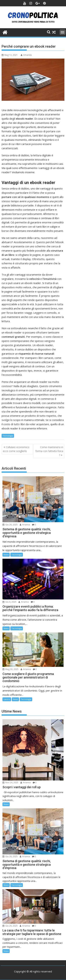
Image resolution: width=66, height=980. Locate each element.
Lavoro (7, 699)
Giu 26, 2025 (10, 525)
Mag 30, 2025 (10, 669)
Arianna (25, 525)
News (6, 555)
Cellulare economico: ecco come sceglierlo (16, 449)
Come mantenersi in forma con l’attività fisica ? (49, 451)
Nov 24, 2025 (10, 783)
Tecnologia (8, 436)
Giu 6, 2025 (9, 602)
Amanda (26, 55)
